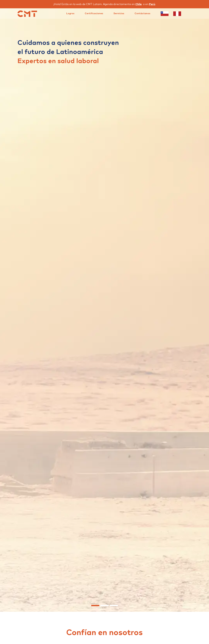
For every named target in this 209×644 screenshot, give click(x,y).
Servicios (119, 14)
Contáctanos (142, 14)
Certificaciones (94, 14)
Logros (70, 14)
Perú (152, 4)
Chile (139, 4)
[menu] (124, 14)
